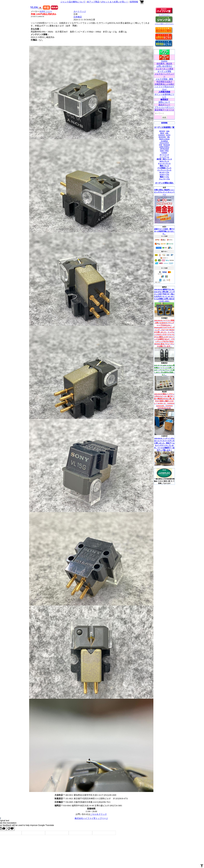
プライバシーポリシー (164, 107)
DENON (162, 131)
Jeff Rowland (164, 149)
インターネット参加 (164, 69)
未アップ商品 (93, 2)
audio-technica (164, 147)
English (164, 61)
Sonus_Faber (164, 151)
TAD (160, 145)
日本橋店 (78, 17)
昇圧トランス (167, 159)
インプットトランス (164, 170)
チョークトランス (164, 164)
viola (168, 131)
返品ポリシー (164, 105)
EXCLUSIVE (164, 143)
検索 (164, 117)
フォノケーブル (164, 179)
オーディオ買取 (164, 71)
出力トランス (164, 161)
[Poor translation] (11, 829)
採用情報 (134, 2)
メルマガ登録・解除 (164, 79)
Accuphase (164, 141)
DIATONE (162, 137)
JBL (168, 137)
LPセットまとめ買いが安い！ (115, 2)
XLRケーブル (164, 175)
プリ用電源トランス (164, 168)
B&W (162, 133)
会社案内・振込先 (164, 64)
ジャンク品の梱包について (73, 2)
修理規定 (164, 99)
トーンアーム (164, 157)
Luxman (164, 153)
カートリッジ (80, 11)
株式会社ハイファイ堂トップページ (91, 818)
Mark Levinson (164, 139)
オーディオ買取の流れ (164, 183)
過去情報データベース (164, 110)
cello (167, 133)
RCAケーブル (164, 172)
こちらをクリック (98, 814)
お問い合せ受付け (164, 66)
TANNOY (162, 135)
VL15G (34, 7)
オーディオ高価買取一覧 (164, 127)
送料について (164, 102)
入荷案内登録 (164, 92)
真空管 (159, 159)
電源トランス (164, 166)
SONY (46, 11)
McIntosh (166, 145)
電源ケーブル (164, 177)
